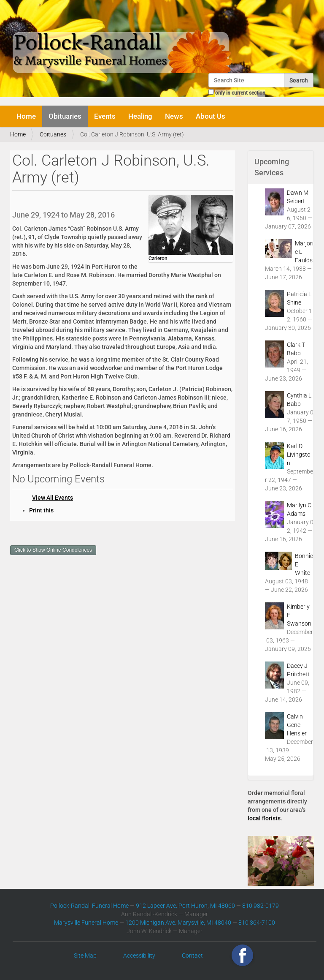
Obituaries (65, 116)
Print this (41, 510)
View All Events (53, 498)
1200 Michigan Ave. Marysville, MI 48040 (178, 923)
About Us (211, 116)
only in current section (240, 93)
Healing (140, 116)
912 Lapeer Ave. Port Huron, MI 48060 (185, 906)
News (174, 116)
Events (105, 116)
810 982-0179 (261, 906)
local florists (264, 818)
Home (26, 116)
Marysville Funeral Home (86, 923)
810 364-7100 (257, 923)
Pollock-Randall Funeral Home (89, 906)
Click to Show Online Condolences (53, 550)
